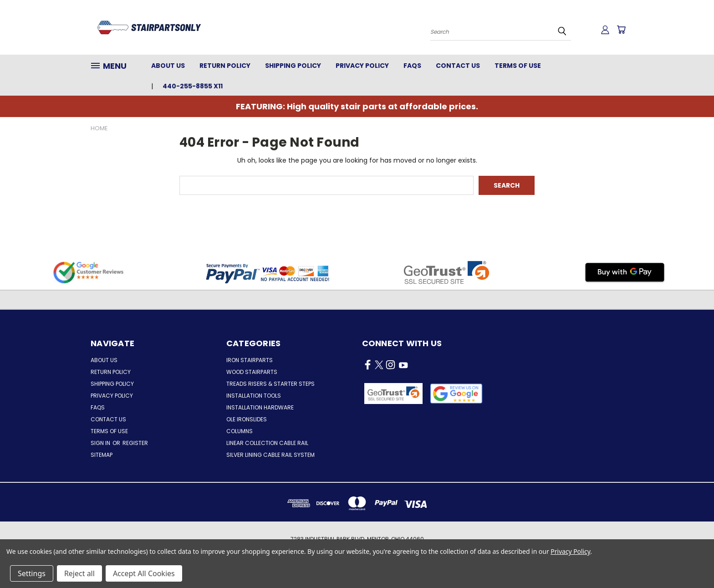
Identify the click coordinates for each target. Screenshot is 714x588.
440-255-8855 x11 (193, 86)
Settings (32, 573)
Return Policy (225, 66)
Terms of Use (518, 66)
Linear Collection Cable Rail (267, 443)
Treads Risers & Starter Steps (270, 384)
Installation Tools (254, 396)
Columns (240, 431)
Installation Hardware (260, 407)
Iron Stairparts (250, 360)
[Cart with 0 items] (621, 30)
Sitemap (102, 455)
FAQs (412, 66)
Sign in (101, 443)
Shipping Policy (293, 66)
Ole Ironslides (247, 419)
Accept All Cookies (144, 573)
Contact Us (458, 66)
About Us (168, 66)
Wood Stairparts (252, 372)
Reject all (79, 573)
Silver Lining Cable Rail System (270, 455)
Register (135, 443)
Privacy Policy (362, 66)
